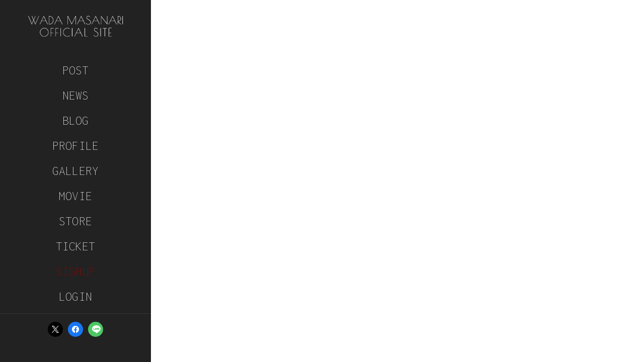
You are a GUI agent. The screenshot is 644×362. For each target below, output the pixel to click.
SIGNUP (76, 271)
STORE (75, 221)
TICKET (76, 246)
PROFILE (75, 146)
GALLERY (75, 171)
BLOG (76, 120)
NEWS (76, 95)
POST (76, 70)
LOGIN (75, 296)
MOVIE (75, 196)
